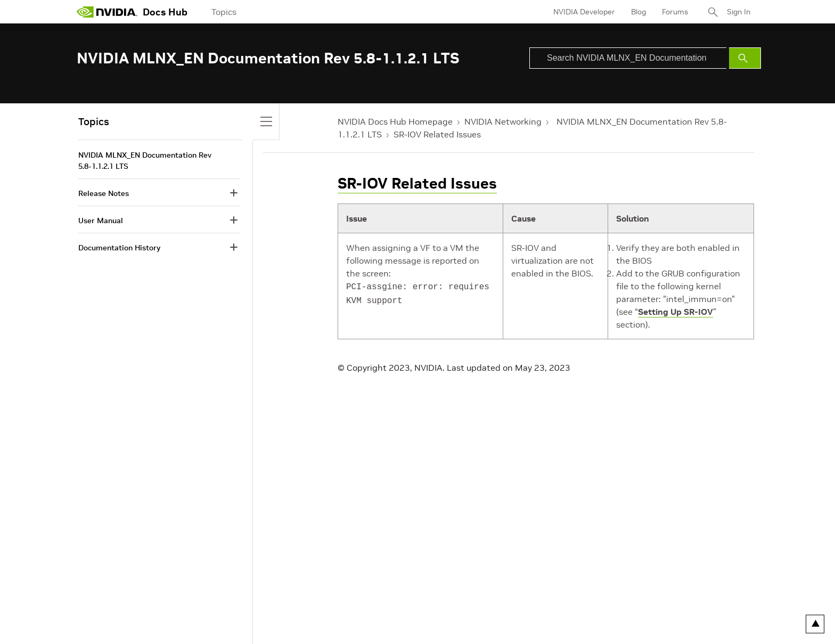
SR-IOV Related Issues (437, 134)
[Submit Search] (745, 58)
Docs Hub (165, 12)
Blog (638, 12)
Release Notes (104, 193)
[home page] (107, 12)
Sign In (739, 12)
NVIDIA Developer (584, 12)
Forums (675, 12)
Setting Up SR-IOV (676, 312)
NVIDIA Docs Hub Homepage (395, 121)
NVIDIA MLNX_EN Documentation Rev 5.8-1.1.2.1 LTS (145, 161)
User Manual (101, 221)
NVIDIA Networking (503, 121)
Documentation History (119, 248)
